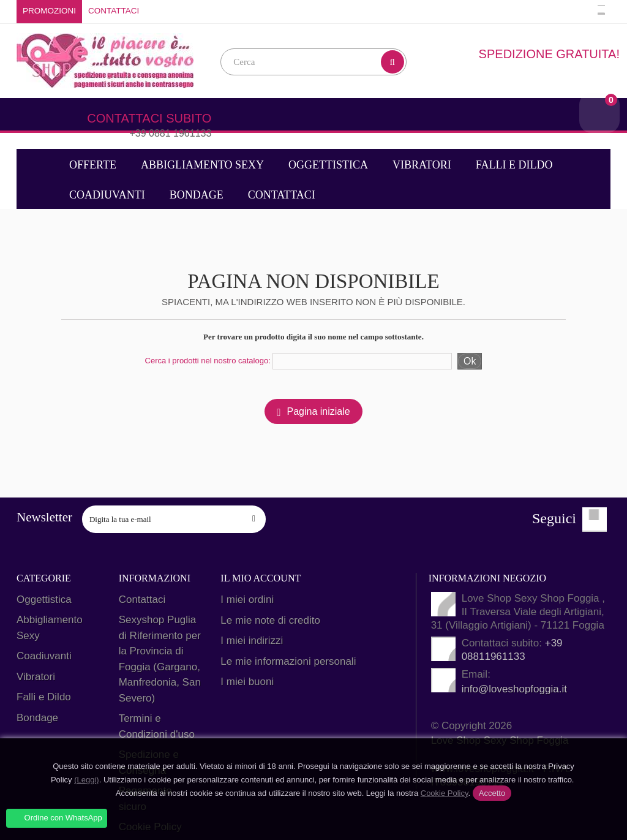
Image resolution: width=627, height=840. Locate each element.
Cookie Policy (445, 793)
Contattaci (114, 11)
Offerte (93, 165)
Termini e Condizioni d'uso (157, 726)
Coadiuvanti (107, 195)
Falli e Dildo (514, 165)
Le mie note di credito (270, 620)
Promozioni (49, 11)
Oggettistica (328, 165)
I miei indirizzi (252, 641)
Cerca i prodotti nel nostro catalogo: (208, 361)
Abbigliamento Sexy (202, 165)
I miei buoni (247, 682)
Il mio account (260, 578)
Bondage (197, 195)
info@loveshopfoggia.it (514, 689)
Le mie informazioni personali (288, 661)
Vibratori (422, 165)
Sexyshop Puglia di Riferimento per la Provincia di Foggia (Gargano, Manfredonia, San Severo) (160, 659)
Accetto (492, 793)
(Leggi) (86, 780)
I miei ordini (247, 600)
